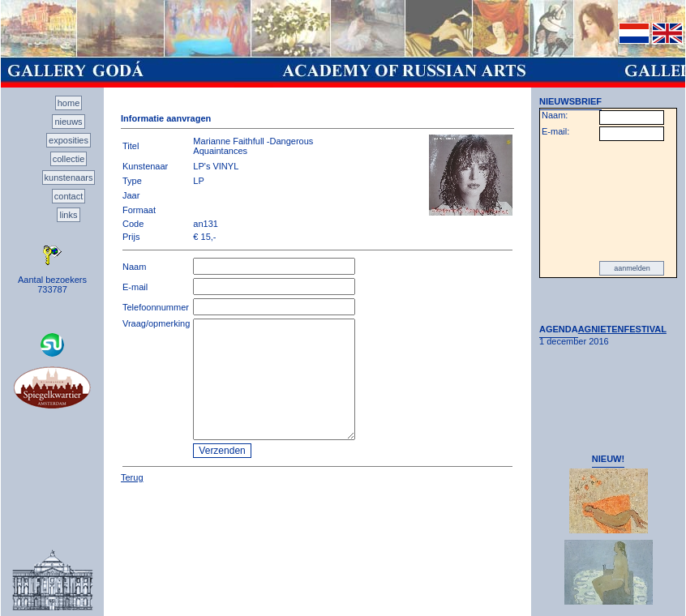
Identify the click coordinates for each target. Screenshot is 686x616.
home (69, 103)
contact (69, 196)
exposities (69, 140)
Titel (131, 146)
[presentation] (608, 201)
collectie (69, 159)
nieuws (68, 122)
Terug (132, 477)
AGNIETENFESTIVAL (622, 329)
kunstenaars (69, 178)
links (68, 215)
